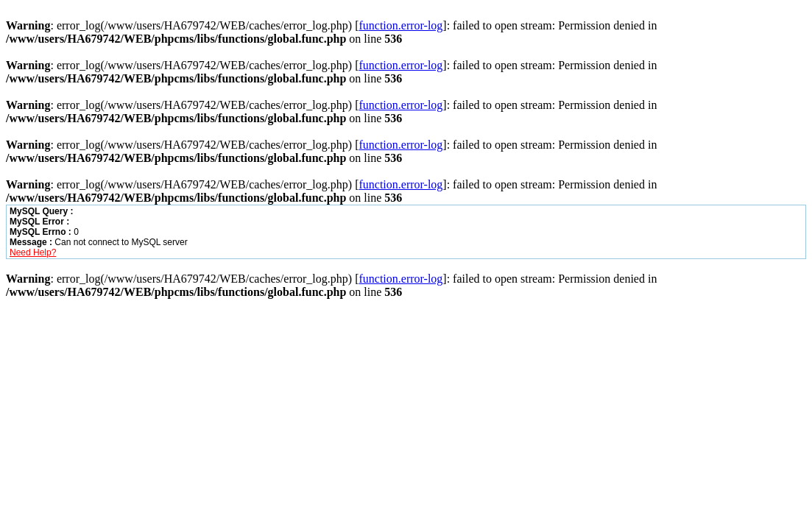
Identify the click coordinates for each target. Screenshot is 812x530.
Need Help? (33, 252)
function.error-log (400, 25)
